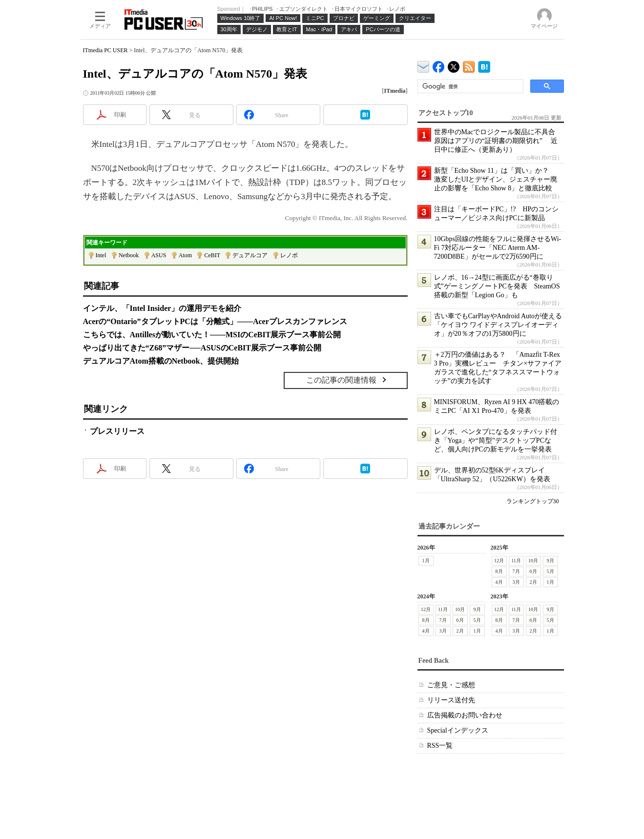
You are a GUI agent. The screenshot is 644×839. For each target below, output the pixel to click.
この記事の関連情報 (341, 380)
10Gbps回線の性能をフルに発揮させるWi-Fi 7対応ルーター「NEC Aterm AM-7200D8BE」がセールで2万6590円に (498, 248)
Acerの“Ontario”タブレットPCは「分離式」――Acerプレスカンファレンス (215, 321)
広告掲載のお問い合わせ (465, 715)
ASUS (159, 255)
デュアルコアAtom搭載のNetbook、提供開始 (161, 361)
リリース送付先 (451, 700)
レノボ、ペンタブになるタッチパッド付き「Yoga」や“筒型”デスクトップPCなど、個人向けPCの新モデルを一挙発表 (496, 440)
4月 (499, 582)
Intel (101, 255)
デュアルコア (250, 255)
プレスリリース (117, 431)
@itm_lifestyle (454, 65)
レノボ (289, 255)
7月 (516, 571)
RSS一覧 (440, 746)
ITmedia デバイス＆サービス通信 (424, 65)
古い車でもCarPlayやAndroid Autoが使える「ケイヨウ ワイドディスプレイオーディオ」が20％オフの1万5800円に (498, 325)
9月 (551, 561)
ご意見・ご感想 (451, 685)
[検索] (469, 86)
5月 (551, 571)
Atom (185, 255)
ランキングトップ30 (533, 501)
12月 (499, 561)
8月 (499, 571)
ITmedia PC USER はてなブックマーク (484, 65)
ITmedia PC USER (105, 50)
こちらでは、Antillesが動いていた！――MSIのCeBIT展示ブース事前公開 (212, 335)
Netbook (129, 255)
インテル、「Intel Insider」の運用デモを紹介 (162, 308)
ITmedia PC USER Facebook (439, 65)
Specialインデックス (458, 730)
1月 (426, 561)
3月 (516, 582)
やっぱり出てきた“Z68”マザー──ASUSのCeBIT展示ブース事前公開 (202, 348)
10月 (533, 561)
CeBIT (212, 255)
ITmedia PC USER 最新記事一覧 (469, 65)
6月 (533, 571)
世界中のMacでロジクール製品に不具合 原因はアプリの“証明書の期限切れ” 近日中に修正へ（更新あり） (498, 141)
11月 (516, 561)
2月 (533, 582)
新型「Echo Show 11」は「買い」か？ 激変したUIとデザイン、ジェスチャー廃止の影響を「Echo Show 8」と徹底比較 (496, 179)
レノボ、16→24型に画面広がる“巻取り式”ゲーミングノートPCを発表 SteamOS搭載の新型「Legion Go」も (497, 286)
